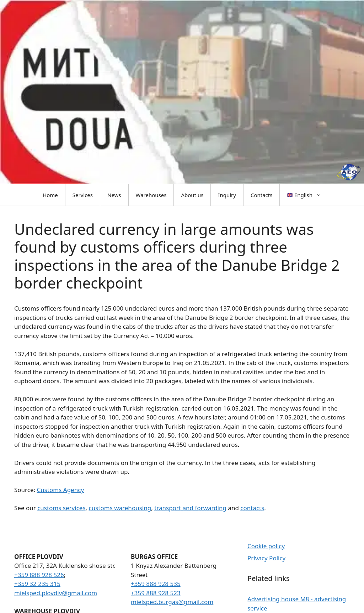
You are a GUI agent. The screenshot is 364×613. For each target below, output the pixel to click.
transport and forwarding (190, 508)
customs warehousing (120, 508)
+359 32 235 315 (37, 584)
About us (192, 195)
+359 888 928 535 (156, 584)
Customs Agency (61, 490)
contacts (252, 508)
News (114, 195)
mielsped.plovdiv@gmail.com (56, 593)
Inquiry (227, 195)
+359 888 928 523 (156, 593)
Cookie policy (266, 546)
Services (83, 195)
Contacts (261, 195)
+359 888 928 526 (39, 575)
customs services (61, 508)
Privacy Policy (266, 558)
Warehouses (151, 195)
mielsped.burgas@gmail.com (172, 602)
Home (50, 195)
